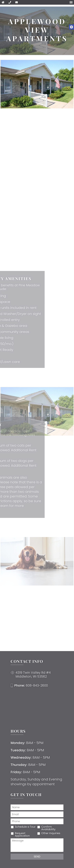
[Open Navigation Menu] (71, 2)
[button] (71, 27)
